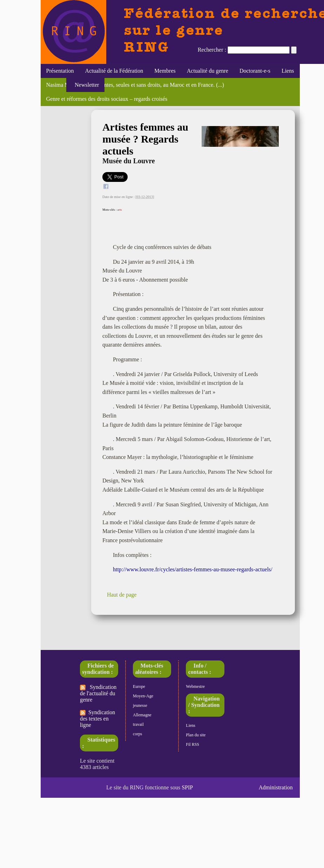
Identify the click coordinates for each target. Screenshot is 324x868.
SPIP (187, 787)
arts (119, 210)
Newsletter (85, 85)
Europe (139, 686)
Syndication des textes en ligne (97, 719)
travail (138, 724)
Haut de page (122, 595)
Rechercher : (212, 50)
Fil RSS (193, 744)
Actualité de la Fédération (114, 71)
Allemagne (142, 715)
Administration (276, 787)
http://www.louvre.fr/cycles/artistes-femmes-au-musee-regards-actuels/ (193, 569)
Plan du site (196, 735)
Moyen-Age (143, 696)
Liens (288, 71)
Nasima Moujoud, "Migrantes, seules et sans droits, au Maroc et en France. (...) (135, 85)
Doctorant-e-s (255, 71)
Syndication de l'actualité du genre (98, 693)
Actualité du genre (208, 71)
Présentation (60, 71)
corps (137, 734)
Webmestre (195, 686)
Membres (165, 71)
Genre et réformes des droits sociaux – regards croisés (107, 99)
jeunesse (140, 705)
